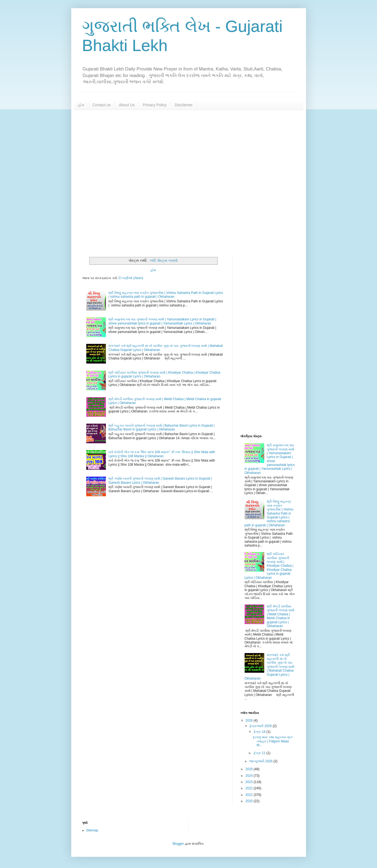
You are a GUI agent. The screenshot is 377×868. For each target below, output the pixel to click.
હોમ (81, 105)
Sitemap (92, 830)
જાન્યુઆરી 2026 (261, 761)
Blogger (178, 844)
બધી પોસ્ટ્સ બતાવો (164, 260)
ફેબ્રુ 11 (260, 753)
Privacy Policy (155, 105)
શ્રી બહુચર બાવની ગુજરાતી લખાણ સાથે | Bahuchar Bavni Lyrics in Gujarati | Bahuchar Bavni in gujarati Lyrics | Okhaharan (161, 427)
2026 (250, 721)
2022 (250, 788)
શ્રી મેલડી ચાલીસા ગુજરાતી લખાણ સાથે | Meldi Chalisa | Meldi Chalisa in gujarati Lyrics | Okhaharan (280, 616)
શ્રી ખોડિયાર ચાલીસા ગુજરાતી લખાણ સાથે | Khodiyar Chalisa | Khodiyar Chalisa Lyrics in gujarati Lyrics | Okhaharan (269, 566)
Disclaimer (184, 105)
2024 (250, 776)
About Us (127, 105)
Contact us (102, 105)
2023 (250, 782)
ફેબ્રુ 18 (260, 732)
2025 (250, 769)
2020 (250, 801)
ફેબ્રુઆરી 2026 (261, 726)
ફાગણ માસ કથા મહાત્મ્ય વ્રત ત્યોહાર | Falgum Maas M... (273, 741)
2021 (250, 795)
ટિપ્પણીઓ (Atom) (131, 278)
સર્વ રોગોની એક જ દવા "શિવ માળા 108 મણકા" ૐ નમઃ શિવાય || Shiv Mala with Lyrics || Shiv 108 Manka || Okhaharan (162, 454)
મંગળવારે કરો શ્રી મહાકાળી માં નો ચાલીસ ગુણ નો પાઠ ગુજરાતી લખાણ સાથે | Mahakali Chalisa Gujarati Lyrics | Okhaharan (269, 667)
